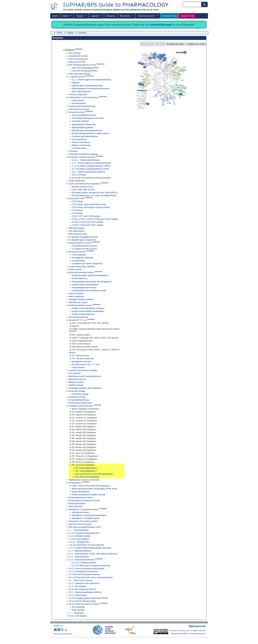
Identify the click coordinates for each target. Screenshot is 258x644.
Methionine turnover (77, 379)
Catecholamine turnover (79, 109)
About (65, 16)
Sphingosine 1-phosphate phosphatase (89, 515)
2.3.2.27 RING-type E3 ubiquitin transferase (91, 566)
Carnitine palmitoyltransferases (82, 106)
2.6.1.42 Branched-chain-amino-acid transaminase (91, 577)
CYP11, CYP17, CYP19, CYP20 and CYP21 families (95, 219)
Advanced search (146, 16)
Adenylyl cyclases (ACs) (82, 187)
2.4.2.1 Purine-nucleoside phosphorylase (86, 569)
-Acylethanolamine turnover (84, 246)
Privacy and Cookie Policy (63, 634)
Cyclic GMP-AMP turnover (83, 190)
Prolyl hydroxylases (77, 503)
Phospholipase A (80, 278)
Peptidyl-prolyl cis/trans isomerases (84, 480)
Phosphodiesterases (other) (81, 498)
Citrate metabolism (77, 181)
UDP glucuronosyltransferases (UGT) (85, 527)
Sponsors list (197, 626)
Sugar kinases (78, 367)
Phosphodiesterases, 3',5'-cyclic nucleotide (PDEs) (94, 196)
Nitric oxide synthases (81, 92)
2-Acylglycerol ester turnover (84, 249)
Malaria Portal (188, 16)
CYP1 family (77, 201)
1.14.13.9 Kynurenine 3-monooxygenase (86, 545)
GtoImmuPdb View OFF (153, 44)
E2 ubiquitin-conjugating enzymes (83, 237)
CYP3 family (77, 210)
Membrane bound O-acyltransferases (85, 376)
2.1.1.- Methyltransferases (80, 551)
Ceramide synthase (80, 121)
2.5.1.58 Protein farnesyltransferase (84, 574)
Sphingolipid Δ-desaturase (84, 125)
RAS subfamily (78, 607)
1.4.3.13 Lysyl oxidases (79, 539)
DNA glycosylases (76, 228)
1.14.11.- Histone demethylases (86, 160)
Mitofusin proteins (76, 382)
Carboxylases (78, 100)
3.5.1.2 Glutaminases (78, 595)
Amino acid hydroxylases (79, 74)
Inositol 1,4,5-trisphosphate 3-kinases (88, 308)
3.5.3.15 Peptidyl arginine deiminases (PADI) (88, 598)
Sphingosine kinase (80, 512)
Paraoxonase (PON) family (80, 403)
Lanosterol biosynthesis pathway (83, 370)
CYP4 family (77, 213)
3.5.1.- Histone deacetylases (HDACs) (88, 172)
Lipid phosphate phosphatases (85, 285)
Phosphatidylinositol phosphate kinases (89, 291)
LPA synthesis (75, 373)
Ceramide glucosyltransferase (85, 136)
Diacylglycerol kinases (81, 362)
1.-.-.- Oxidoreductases (78, 530)
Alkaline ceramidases (81, 145)
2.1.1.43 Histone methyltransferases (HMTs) (91, 166)
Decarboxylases (79, 103)
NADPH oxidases (76, 385)
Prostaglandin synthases (83, 258)
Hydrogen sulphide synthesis (81, 299)
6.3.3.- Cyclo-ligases (77, 616)
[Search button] (205, 4)
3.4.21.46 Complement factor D (82, 589)
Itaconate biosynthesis (78, 317)
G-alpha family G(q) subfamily (82, 267)
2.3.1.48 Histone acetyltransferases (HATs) (90, 169)
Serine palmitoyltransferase (84, 115)
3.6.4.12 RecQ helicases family (82, 601)
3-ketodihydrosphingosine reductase (88, 118)
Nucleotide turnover (77, 397)
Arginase (76, 83)
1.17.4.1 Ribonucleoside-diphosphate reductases (90, 548)
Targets (80, 16)
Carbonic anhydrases (78, 94)
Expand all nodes (175, 44)
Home (55, 16)
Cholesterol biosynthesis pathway (83, 154)
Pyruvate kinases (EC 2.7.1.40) (85, 364)
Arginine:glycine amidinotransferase (87, 86)
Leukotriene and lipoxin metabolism (87, 264)
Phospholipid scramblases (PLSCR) (84, 501)
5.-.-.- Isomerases (76, 613)
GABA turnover (75, 269)
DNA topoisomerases (78, 234)
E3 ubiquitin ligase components (82, 240)
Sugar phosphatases (81, 492)
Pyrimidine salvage (80, 394)
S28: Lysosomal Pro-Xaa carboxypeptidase (94, 474)
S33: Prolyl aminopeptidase (87, 477)
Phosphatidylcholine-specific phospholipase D (92, 282)
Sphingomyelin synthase (82, 128)
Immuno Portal (169, 16)
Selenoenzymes (75, 506)
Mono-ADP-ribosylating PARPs (85, 68)
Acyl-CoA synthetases (78, 59)
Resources (125, 16)
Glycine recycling (76, 293)
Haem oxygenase (76, 296)
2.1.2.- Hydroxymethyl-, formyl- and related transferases (93, 554)
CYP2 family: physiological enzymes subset (91, 207)
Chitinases (73, 151)
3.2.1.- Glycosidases (77, 586)
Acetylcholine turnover (78, 56)
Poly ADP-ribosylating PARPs (85, 71)
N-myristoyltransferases (79, 400)
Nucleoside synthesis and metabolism (85, 388)
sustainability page (160, 25)
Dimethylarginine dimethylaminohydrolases (90, 89)
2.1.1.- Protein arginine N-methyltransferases (91, 80)
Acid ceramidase (79, 139)
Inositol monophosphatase (83, 314)
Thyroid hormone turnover (80, 524)
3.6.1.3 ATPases (79, 175)
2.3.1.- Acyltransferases (79, 557)
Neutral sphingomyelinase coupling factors (90, 133)
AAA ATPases (75, 53)
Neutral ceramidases (81, 142)
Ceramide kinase (79, 148)
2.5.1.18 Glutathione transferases (83, 572)
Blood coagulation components (85, 409)
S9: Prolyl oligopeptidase (86, 468)
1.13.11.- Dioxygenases (79, 542)
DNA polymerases (76, 231)
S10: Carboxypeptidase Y (86, 471)
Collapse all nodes (196, 44)
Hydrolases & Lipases (78, 302)
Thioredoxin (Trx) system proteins (83, 521)
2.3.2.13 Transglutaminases (84, 563)
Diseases (111, 16)
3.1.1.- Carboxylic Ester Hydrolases (84, 583)
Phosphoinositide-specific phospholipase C (90, 275)
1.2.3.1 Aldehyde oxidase (79, 536)
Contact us (58, 626)
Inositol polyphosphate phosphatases (88, 311)
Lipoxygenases (78, 261)
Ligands (95, 16)
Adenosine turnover (77, 62)
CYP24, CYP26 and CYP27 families (87, 222)
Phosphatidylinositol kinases (84, 288)
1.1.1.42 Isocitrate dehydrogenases (84, 533)
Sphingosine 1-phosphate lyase (85, 518)
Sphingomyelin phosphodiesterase (87, 130)
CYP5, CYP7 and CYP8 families (86, 216)
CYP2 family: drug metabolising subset (89, 204)
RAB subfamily (78, 610)
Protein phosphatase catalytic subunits (89, 495)
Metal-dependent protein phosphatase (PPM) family (94, 489)
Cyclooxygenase (79, 255)
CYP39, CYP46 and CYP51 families (87, 225)
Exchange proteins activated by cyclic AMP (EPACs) (95, 193)
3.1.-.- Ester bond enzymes (80, 580)
